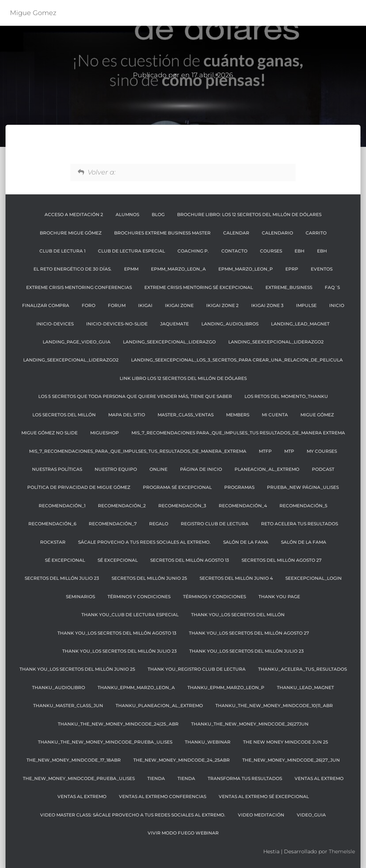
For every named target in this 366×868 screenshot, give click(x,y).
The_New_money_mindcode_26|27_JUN (291, 760)
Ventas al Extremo (319, 778)
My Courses (322, 451)
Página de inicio (201, 469)
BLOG (158, 214)
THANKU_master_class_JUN (68, 705)
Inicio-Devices (55, 324)
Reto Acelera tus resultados (300, 524)
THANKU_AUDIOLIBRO (59, 687)
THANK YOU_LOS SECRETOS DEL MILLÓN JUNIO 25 (77, 669)
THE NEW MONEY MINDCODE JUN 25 (286, 742)
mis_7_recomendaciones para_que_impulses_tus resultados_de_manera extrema (238, 433)
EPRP (292, 269)
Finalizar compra (46, 305)
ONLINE (159, 469)
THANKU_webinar (208, 742)
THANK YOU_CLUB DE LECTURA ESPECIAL (130, 615)
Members (238, 415)
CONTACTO (234, 251)
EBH (300, 251)
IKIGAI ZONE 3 (267, 305)
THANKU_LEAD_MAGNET (305, 687)
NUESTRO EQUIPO (116, 469)
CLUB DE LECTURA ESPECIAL (131, 251)
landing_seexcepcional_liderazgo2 (276, 342)
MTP (289, 451)
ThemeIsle (342, 851)
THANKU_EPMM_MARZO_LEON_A (136, 687)
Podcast (323, 469)
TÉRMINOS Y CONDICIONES (139, 597)
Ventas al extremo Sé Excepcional (264, 796)
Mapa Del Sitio (127, 415)
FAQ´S (332, 287)
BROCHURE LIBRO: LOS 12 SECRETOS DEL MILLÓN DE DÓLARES (249, 214)
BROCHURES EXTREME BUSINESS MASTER (162, 233)
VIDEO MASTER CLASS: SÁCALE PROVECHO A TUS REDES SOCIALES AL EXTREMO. (133, 815)
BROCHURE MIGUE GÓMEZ (71, 233)
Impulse (306, 305)
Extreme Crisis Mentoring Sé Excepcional (199, 287)
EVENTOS (322, 269)
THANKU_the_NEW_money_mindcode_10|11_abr (274, 705)
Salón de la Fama (304, 542)
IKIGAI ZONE (179, 305)
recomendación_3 (182, 506)
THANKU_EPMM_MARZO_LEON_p (226, 687)
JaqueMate (175, 324)
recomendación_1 (62, 506)
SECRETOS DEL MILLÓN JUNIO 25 (149, 578)
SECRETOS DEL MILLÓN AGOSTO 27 (281, 560)
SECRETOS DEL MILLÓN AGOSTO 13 (190, 560)
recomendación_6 (52, 524)
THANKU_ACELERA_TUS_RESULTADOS (302, 669)
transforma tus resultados (245, 778)
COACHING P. (193, 251)
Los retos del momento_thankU (286, 396)
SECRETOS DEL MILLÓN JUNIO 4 (236, 578)
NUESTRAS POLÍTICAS (57, 469)
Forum (117, 305)
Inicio (337, 305)
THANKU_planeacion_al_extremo (159, 705)
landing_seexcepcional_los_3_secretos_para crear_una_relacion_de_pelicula (237, 360)
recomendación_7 (113, 524)
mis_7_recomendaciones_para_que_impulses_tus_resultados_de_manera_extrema (138, 451)
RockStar (53, 542)
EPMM (131, 269)
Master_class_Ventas (186, 415)
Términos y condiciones (214, 597)
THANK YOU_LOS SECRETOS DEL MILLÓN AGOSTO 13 (117, 633)
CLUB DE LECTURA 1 (62, 251)
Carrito (316, 233)
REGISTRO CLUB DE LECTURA (215, 524)
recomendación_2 (122, 506)
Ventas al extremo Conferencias (163, 796)
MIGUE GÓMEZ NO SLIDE (50, 433)
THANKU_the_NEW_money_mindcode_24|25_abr (118, 724)
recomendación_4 (243, 506)
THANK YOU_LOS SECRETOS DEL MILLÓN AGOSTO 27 (249, 633)
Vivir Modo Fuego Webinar (183, 833)
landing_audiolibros (230, 324)
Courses (271, 251)
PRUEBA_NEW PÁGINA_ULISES (303, 487)
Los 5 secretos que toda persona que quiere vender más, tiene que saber (135, 396)
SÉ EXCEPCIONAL (65, 560)
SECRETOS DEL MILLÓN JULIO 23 (62, 578)
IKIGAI (145, 305)
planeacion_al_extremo (267, 469)
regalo (159, 524)
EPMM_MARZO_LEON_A (178, 269)
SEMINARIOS (80, 597)
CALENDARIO (277, 233)
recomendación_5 (303, 506)
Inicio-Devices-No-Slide (117, 324)
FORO (89, 305)
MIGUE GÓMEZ (317, 415)
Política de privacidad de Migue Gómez (79, 487)
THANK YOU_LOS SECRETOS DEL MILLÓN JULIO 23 (119, 651)
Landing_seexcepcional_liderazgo (169, 342)
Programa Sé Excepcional (177, 487)
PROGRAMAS (239, 487)
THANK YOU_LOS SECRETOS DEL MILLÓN (238, 615)
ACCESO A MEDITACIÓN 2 (74, 214)
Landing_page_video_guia (77, 342)
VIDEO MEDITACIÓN (261, 815)
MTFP (265, 451)
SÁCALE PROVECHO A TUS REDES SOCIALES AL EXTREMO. (144, 542)
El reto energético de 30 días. (73, 269)
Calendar (236, 233)
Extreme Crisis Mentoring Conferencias (79, 287)
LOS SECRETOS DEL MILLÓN (64, 415)
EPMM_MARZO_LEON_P (246, 269)
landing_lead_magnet (300, 324)
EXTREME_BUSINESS (289, 287)
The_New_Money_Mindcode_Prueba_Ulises (79, 778)
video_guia (311, 815)
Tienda (156, 778)
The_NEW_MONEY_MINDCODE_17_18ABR (74, 760)
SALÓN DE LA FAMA (246, 542)
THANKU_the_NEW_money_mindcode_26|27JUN (250, 724)
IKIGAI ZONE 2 (222, 305)
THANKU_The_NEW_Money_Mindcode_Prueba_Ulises (105, 742)
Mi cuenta (275, 415)
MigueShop (105, 433)
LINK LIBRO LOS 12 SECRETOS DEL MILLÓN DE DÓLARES (183, 378)
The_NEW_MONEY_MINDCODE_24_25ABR (182, 760)
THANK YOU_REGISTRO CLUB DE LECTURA (197, 669)
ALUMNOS (127, 214)
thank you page (279, 597)
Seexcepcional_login (314, 578)
